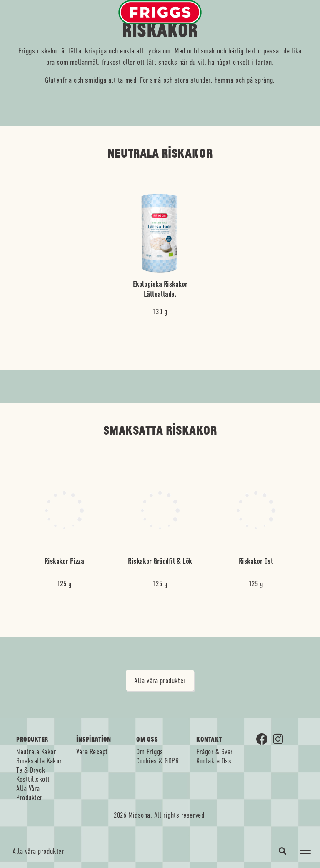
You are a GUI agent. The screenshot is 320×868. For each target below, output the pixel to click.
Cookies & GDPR (158, 761)
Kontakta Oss (214, 761)
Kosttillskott (33, 779)
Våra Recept (92, 752)
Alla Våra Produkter (29, 793)
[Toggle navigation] (305, 851)
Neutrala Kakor (36, 752)
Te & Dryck (31, 770)
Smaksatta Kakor (39, 761)
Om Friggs (150, 752)
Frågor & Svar (215, 752)
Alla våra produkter (38, 851)
